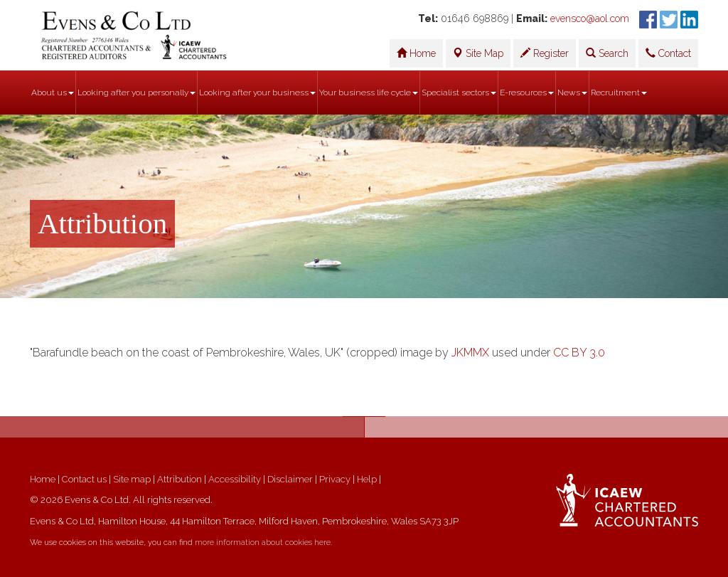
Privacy (335, 479)
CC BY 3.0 (579, 353)
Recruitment (619, 92)
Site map (132, 479)
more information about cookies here (263, 542)
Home (416, 53)
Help (367, 479)
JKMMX (470, 353)
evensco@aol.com (590, 18)
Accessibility (235, 479)
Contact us (84, 479)
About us (53, 92)
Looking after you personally (136, 92)
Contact (668, 53)
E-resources (527, 92)
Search (607, 53)
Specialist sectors (459, 92)
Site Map (478, 53)
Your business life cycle (369, 92)
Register (545, 53)
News (572, 92)
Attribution (180, 479)
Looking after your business (257, 92)
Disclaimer (290, 479)
